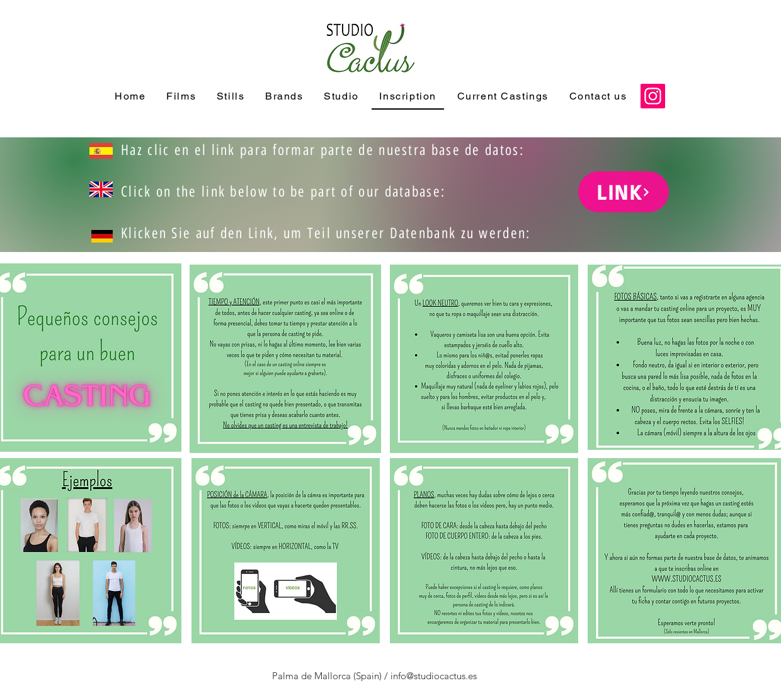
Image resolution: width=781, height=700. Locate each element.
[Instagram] (653, 96)
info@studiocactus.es (434, 676)
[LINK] (624, 192)
